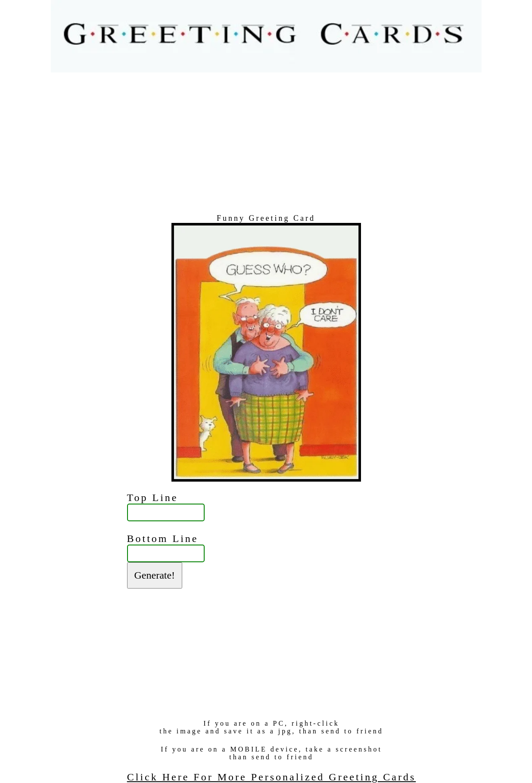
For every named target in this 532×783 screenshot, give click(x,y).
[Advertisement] (266, 143)
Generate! (155, 575)
